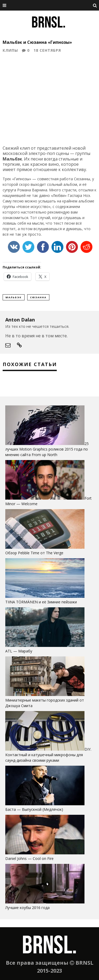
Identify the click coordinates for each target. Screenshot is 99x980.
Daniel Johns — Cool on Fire (29, 858)
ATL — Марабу (19, 651)
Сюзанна (38, 297)
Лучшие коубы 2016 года (27, 908)
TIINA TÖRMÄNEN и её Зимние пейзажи (41, 602)
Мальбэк (14, 297)
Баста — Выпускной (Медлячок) (34, 809)
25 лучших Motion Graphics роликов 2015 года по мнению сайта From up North (47, 449)
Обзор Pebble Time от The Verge (34, 553)
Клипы (10, 50)
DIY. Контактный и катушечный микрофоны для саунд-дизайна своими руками (48, 755)
